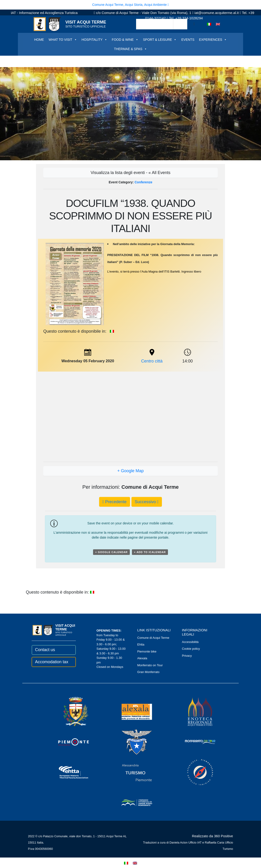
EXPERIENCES (213, 40)
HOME (39, 40)
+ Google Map (130, 471)
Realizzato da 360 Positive (212, 836)
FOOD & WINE (125, 40)
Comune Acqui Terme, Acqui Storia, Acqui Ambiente (130, 5)
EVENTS (188, 40)
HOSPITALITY (94, 40)
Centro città (152, 361)
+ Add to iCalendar (150, 552)
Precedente (114, 502)
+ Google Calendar (111, 552)
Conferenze (144, 182)
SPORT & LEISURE (160, 40)
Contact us (45, 650)
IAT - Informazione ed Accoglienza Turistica (44, 13)
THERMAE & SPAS (130, 49)
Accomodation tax (52, 662)
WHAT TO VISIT (63, 40)
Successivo (147, 502)
